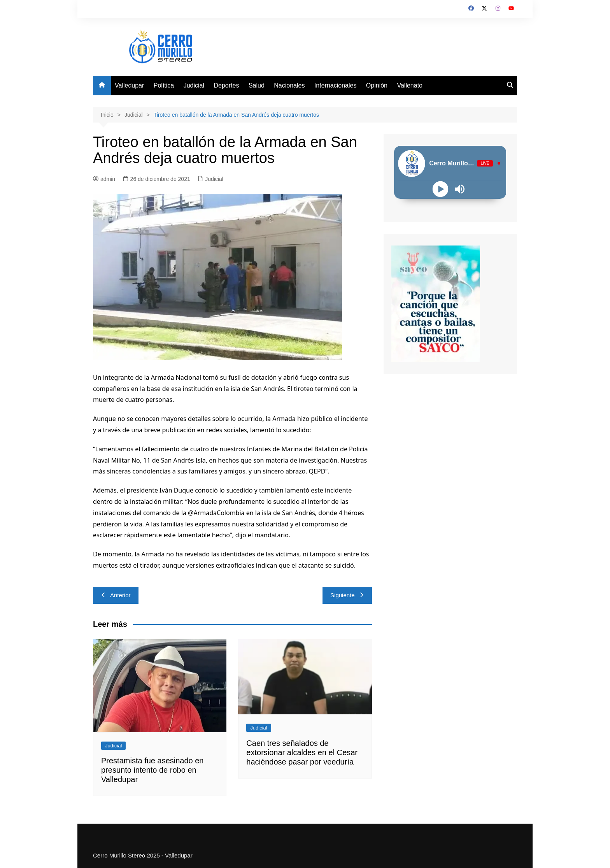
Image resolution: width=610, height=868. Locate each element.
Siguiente (347, 595)
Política (164, 85)
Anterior (116, 595)
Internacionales (336, 85)
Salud (257, 85)
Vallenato (410, 85)
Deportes (227, 85)
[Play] (441, 189)
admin (104, 179)
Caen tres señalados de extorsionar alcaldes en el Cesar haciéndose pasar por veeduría (302, 752)
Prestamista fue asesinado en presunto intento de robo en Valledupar (152, 770)
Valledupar (129, 85)
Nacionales (289, 85)
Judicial (194, 85)
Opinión (377, 85)
